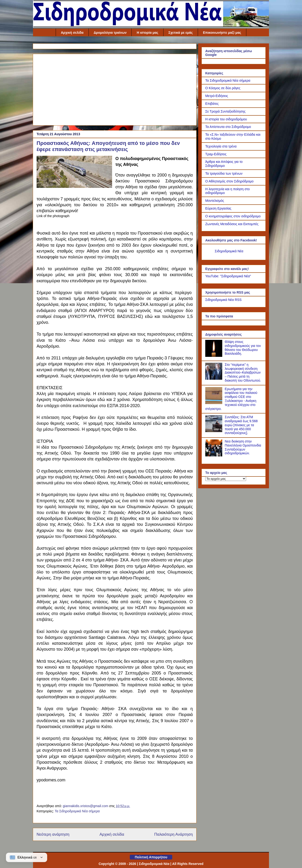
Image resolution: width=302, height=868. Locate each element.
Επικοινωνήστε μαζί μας (222, 33)
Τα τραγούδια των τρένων (224, 173)
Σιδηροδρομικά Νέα (229, 251)
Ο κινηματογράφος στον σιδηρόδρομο (233, 216)
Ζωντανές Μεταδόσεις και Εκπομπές (232, 224)
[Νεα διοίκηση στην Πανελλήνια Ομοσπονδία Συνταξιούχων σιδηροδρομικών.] (214, 455)
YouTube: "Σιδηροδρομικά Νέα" (228, 276)
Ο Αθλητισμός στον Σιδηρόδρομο (229, 181)
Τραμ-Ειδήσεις (216, 154)
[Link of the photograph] (74, 173)
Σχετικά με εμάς (181, 33)
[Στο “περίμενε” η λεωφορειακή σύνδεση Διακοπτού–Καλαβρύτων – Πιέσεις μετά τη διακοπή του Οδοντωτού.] (214, 379)
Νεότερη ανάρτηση (53, 834)
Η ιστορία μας (147, 33)
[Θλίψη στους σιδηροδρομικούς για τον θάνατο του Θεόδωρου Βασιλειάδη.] (214, 356)
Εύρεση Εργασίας (218, 208)
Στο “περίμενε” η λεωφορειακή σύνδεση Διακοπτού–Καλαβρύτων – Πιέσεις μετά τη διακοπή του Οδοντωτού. (243, 373)
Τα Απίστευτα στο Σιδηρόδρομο (228, 127)
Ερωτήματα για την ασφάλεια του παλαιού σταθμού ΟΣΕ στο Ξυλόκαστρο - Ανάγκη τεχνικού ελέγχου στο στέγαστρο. (231, 399)
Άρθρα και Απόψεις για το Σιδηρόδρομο (224, 164)
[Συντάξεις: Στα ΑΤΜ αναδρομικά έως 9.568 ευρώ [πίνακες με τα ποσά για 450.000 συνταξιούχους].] (214, 431)
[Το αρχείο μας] (226, 479)
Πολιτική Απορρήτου (151, 857)
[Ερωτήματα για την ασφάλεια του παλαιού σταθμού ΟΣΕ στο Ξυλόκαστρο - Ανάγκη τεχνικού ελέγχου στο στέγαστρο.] (214, 403)
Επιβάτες (212, 104)
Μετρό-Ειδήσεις (217, 96)
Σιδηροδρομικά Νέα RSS (223, 300)
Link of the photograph (53, 216)
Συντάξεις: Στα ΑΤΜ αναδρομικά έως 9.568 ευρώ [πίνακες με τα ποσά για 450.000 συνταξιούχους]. (241, 425)
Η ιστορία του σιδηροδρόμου (226, 119)
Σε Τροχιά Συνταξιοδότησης (225, 111)
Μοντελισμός (215, 201)
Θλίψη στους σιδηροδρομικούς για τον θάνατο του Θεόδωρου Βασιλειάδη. (243, 348)
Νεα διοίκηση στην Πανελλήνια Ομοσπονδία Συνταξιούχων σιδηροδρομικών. (243, 447)
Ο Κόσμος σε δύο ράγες (223, 88)
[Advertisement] (115, 89)
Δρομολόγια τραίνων (110, 33)
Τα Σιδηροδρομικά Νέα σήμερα (77, 811)
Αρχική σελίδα (72, 33)
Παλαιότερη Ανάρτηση (174, 834)
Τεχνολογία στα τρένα (221, 146)
